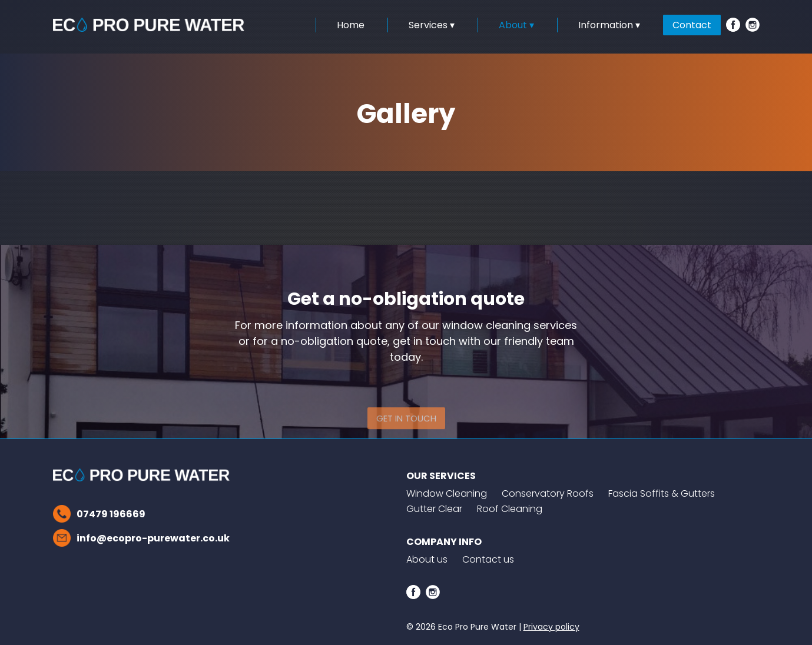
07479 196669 (111, 514)
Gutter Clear (434, 509)
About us (427, 559)
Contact (692, 25)
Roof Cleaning (510, 509)
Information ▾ (609, 25)
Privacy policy (551, 627)
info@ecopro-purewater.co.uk (153, 538)
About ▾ (516, 25)
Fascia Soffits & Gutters (662, 493)
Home (351, 25)
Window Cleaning (447, 493)
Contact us (488, 559)
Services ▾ (432, 25)
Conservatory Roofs (548, 493)
